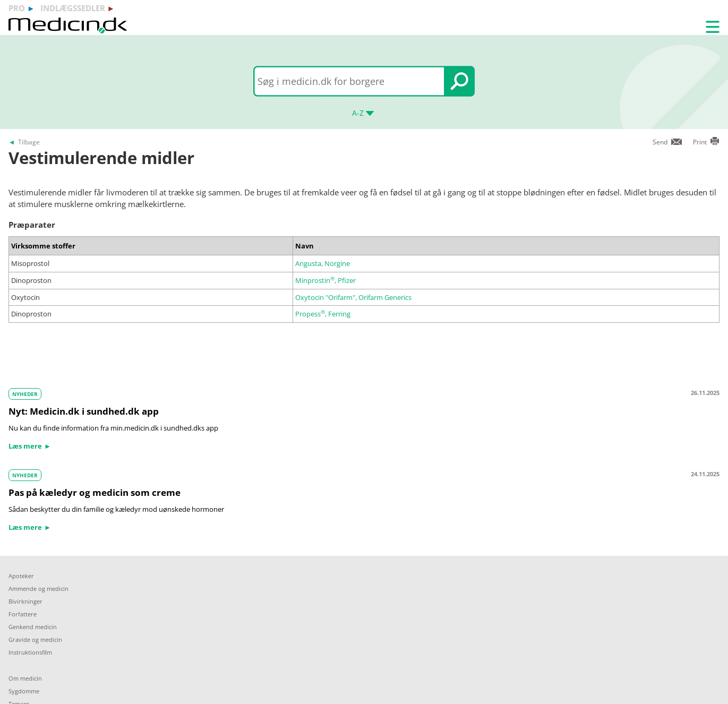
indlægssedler (73, 8)
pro (17, 8)
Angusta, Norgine (323, 263)
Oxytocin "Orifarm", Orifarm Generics (353, 297)
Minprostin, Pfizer (326, 280)
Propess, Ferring (323, 314)
